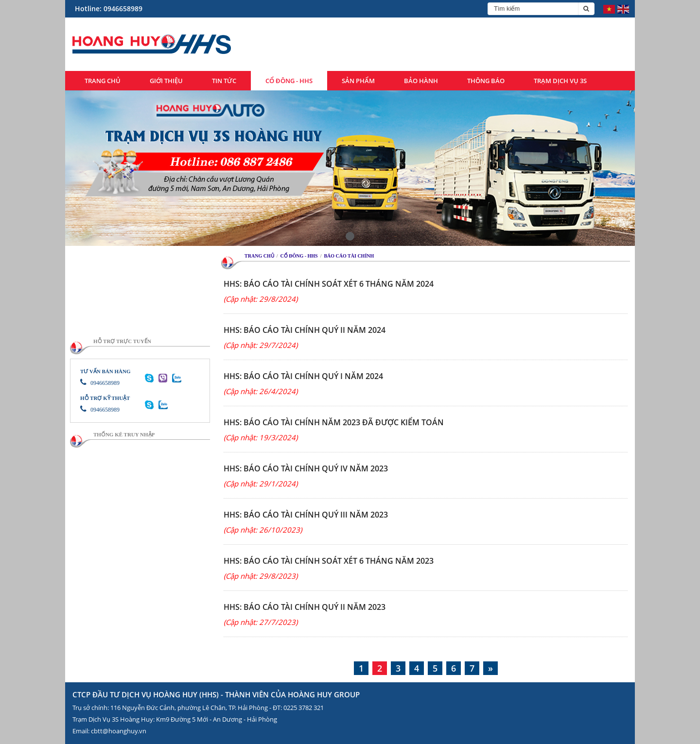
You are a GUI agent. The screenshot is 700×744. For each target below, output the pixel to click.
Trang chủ (103, 81)
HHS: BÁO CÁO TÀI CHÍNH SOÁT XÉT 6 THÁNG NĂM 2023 (329, 561)
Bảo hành (421, 81)
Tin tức (224, 81)
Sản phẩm (358, 81)
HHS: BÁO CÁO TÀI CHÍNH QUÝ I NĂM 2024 (303, 376)
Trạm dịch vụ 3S (560, 81)
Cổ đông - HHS (289, 81)
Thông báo (486, 81)
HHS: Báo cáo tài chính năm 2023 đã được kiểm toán (334, 422)
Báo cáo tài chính (349, 256)
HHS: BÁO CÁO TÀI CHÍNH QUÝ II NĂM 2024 (305, 330)
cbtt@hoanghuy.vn (119, 731)
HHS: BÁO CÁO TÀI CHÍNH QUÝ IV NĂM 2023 (306, 468)
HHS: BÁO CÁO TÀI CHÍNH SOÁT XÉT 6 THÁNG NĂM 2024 (329, 284)
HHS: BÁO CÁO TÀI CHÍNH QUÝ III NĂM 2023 (306, 515)
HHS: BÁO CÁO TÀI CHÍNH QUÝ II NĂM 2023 (305, 607)
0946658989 (100, 383)
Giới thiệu (166, 81)
